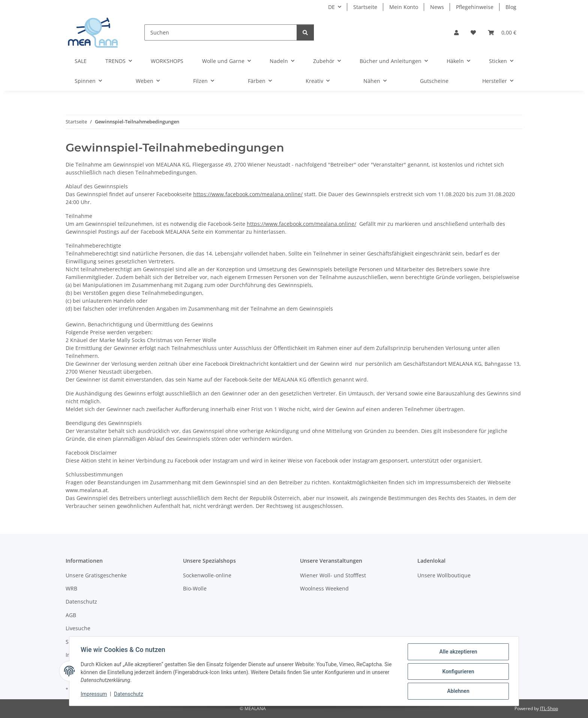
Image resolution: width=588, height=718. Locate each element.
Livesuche (78, 628)
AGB (71, 615)
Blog (511, 7)
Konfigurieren (457, 672)
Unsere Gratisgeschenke (96, 575)
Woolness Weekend (324, 588)
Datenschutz (129, 695)
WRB (71, 588)
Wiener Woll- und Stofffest (333, 575)
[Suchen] (221, 32)
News (437, 7)
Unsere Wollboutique (444, 575)
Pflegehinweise (475, 7)
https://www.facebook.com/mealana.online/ (248, 194)
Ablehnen (457, 691)
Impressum (94, 695)
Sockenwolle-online (207, 575)
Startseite (365, 7)
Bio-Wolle (195, 588)
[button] (456, 32)
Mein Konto (404, 7)
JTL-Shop (549, 708)
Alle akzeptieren (457, 652)
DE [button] (331, 7)
